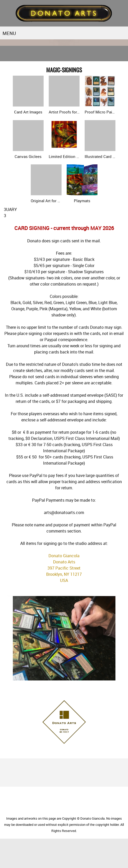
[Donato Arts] (64, 13)
